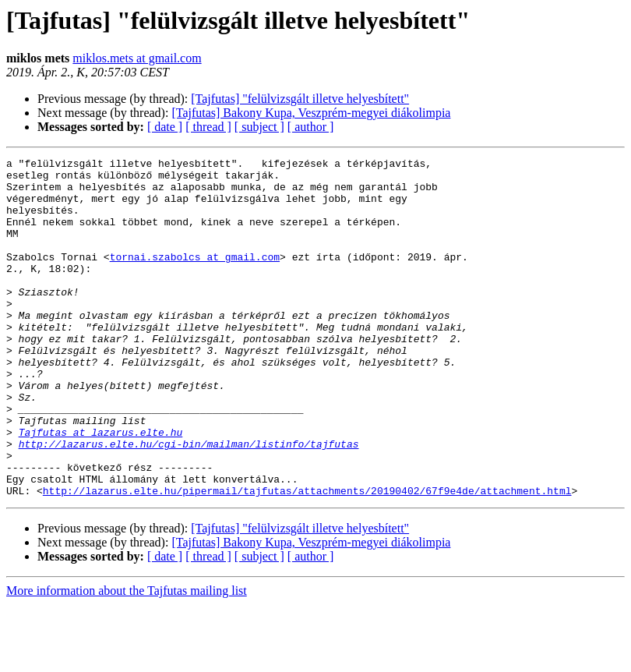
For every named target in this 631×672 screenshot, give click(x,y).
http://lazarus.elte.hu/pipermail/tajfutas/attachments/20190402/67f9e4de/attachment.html (307, 558)
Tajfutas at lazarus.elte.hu (101, 488)
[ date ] (165, 127)
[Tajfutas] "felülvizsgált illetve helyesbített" (300, 99)
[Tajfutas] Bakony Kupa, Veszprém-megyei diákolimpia (311, 113)
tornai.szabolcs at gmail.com (195, 278)
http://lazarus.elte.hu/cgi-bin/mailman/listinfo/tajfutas (189, 502)
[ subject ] (259, 127)
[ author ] (311, 127)
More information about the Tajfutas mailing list (127, 658)
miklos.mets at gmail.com (137, 58)
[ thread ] (208, 127)
